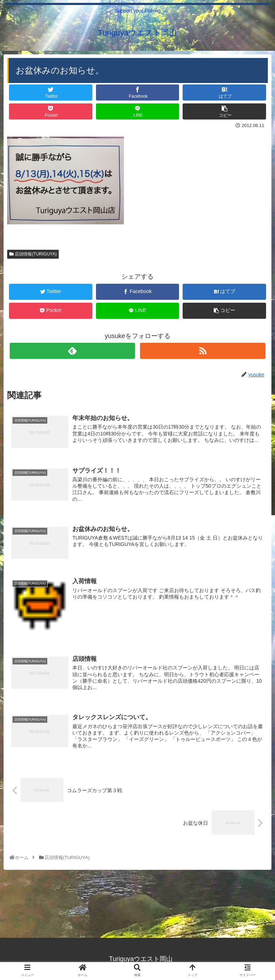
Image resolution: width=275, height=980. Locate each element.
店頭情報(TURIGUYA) (33, 254)
